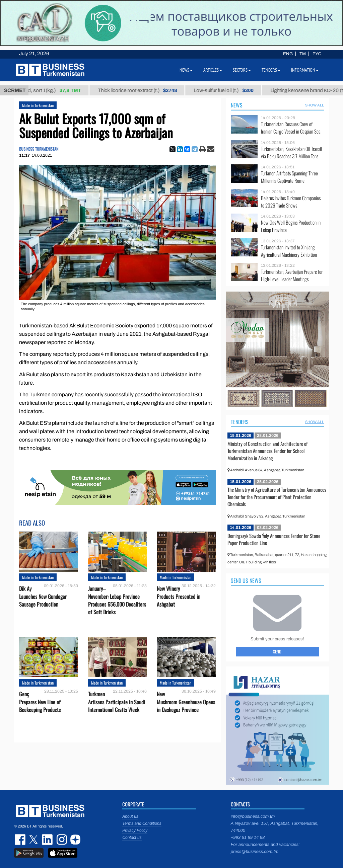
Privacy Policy (135, 831)
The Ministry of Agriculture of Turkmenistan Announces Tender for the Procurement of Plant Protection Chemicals (277, 497)
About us (130, 816)
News (237, 105)
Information (305, 70)
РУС (317, 54)
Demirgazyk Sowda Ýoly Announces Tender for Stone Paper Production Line (274, 539)
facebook (21, 840)
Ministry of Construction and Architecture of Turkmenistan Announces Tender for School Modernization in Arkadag (267, 451)
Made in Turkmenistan (38, 105)
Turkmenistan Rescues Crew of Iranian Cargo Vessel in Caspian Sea (291, 128)
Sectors (242, 70)
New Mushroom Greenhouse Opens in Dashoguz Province (186, 702)
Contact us (132, 838)
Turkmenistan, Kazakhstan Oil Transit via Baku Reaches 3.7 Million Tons (292, 152)
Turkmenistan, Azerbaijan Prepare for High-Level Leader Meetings (292, 275)
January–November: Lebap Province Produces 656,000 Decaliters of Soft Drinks (117, 600)
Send (277, 651)
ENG (288, 54)
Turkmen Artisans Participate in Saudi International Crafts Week (117, 702)
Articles (213, 70)
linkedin (48, 840)
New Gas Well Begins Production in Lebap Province (291, 226)
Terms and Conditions (142, 823)
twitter (34, 840)
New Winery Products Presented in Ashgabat (179, 596)
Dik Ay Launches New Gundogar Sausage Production (43, 596)
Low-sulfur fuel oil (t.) (229, 90)
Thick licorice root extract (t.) (143, 90)
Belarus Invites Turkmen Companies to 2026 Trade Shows (291, 202)
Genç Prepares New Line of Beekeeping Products (40, 702)
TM (303, 54)
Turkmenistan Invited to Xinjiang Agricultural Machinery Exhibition (289, 251)
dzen (74, 840)
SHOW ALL (315, 105)
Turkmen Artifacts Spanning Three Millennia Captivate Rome (289, 177)
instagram (61, 840)
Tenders (240, 422)
